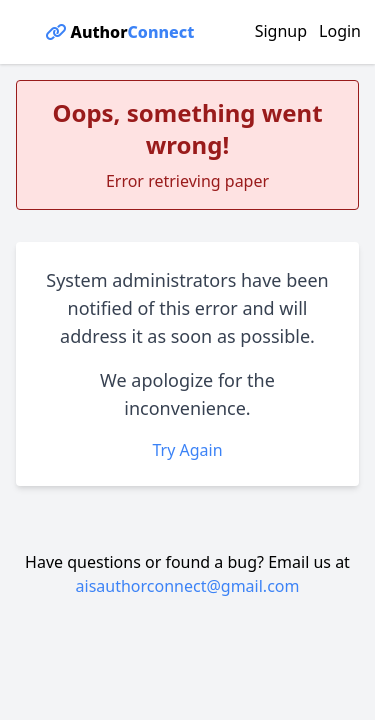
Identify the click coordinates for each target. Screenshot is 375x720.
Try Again (187, 450)
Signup (281, 31)
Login (340, 31)
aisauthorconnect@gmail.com (188, 586)
